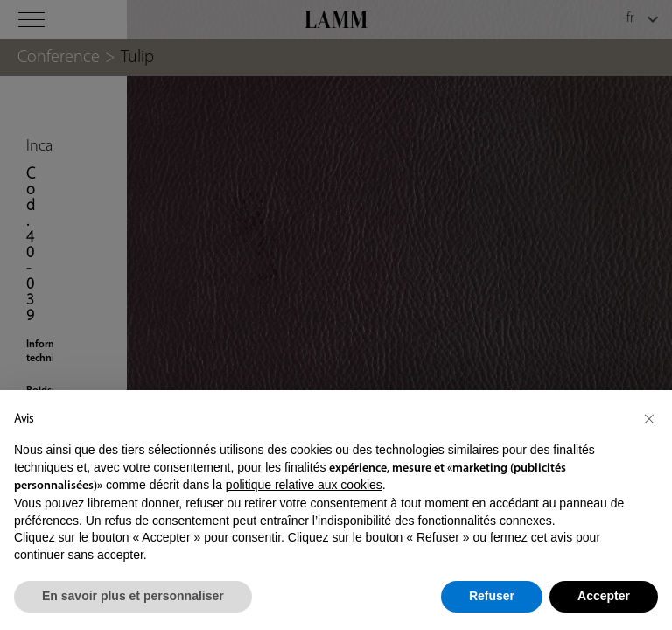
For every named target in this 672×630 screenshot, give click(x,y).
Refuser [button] (492, 596)
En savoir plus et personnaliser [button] (133, 596)
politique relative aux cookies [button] (304, 485)
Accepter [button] (604, 596)
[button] (649, 418)
